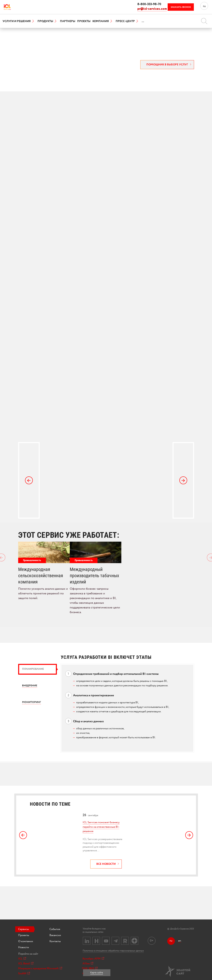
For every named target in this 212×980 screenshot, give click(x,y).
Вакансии (55, 935)
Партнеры (68, 21)
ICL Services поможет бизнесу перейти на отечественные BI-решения (101, 827)
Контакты (55, 941)
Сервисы (24, 929)
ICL (22, 959)
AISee (88, 964)
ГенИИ (24, 974)
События (55, 929)
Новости (24, 947)
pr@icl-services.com (152, 9)
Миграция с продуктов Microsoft (40, 968)
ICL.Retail (26, 964)
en (180, 941)
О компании (26, 941)
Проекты (84, 21)
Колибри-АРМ (93, 959)
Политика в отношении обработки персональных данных (113, 951)
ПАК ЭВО (90, 968)
